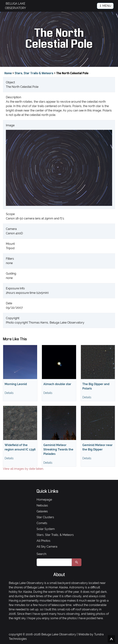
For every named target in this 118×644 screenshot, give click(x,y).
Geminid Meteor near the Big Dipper (97, 447)
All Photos (43, 541)
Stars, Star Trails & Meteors (34, 73)
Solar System (46, 529)
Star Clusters (45, 517)
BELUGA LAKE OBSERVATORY (15, 6)
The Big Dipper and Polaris (96, 386)
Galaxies (42, 511)
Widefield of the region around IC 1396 (20, 447)
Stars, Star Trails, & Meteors (55, 535)
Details (9, 393)
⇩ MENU (105, 6)
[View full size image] (59, 168)
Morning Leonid (16, 384)
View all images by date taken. (23, 469)
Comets (42, 523)
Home (8, 73)
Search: (42, 554)
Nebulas (42, 505)
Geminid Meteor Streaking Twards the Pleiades (58, 449)
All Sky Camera (47, 547)
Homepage (44, 500)
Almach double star (57, 384)
